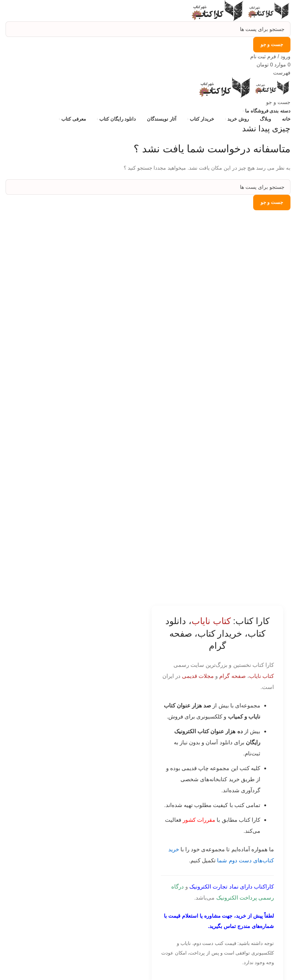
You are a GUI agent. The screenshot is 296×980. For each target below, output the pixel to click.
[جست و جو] (148, 29)
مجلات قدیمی (198, 676)
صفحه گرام (232, 676)
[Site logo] (268, 10)
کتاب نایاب (261, 676)
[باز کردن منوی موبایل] (282, 73)
